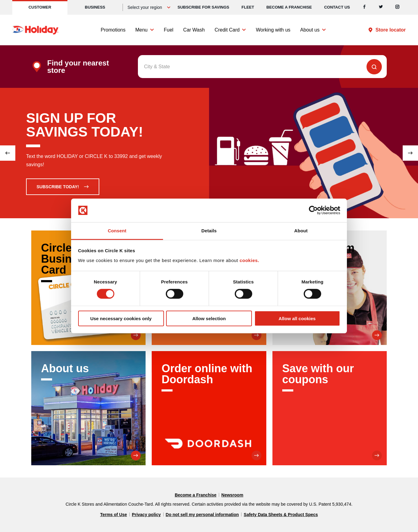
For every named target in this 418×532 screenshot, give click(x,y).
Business (95, 7)
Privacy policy (146, 515)
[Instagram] (397, 7)
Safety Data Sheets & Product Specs (281, 515)
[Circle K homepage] (35, 30)
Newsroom (232, 495)
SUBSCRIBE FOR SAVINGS (203, 7)
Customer (40, 7)
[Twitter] (381, 7)
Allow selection (209, 318)
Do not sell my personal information (202, 515)
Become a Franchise (289, 7)
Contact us (337, 7)
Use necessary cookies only (121, 318)
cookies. (249, 260)
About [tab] (301, 231)
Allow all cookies (297, 318)
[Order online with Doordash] (209, 408)
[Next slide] (410, 153)
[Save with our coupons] (330, 408)
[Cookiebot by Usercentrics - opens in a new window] (313, 210)
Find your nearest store (78, 67)
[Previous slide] (8, 153)
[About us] (88, 408)
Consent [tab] (117, 231)
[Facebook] (364, 7)
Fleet (248, 7)
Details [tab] (209, 231)
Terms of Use (114, 515)
